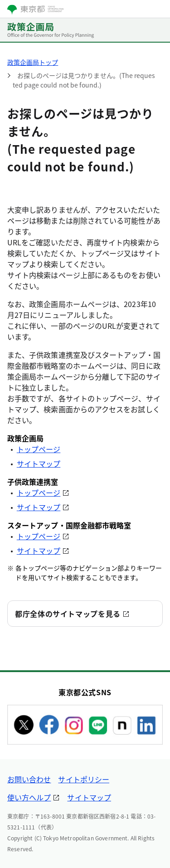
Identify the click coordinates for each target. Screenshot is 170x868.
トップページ (39, 449)
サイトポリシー (84, 779)
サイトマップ (39, 463)
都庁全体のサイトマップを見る (68, 614)
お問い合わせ (29, 779)
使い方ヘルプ (29, 797)
